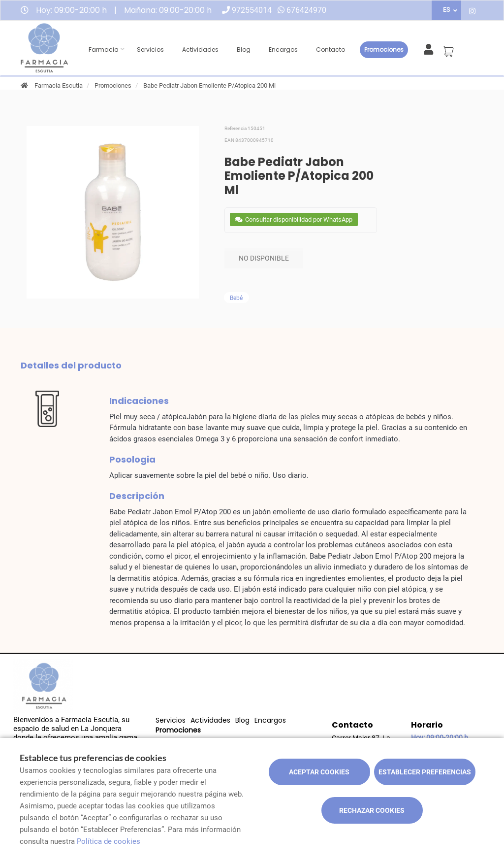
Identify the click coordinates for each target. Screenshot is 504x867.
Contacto (331, 50)
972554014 (252, 10)
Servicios (150, 50)
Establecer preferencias (425, 772)
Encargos (283, 50)
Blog (244, 50)
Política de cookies (109, 841)
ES (446, 10)
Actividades (200, 50)
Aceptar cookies (319, 772)
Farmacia (104, 50)
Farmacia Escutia (59, 85)
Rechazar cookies (372, 810)
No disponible (264, 258)
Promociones (384, 50)
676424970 (306, 10)
